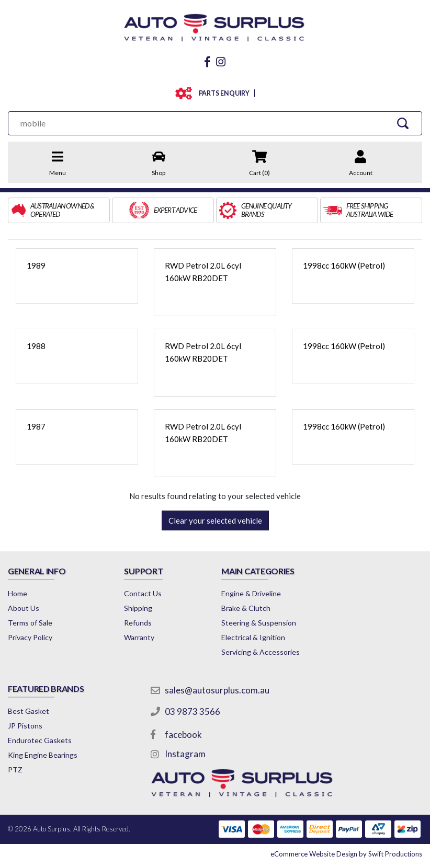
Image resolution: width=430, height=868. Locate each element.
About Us (24, 608)
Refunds (138, 623)
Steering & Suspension (259, 623)
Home (18, 593)
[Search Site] (403, 123)
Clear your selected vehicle (215, 520)
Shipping (138, 608)
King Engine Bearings (43, 755)
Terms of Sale (30, 623)
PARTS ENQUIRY (222, 93)
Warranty (139, 637)
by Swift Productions (346, 854)
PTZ (15, 769)
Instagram (185, 754)
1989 (36, 265)
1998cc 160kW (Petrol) (344, 265)
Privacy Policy (30, 637)
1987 (36, 426)
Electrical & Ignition (253, 637)
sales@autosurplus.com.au (217, 690)
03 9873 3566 (193, 711)
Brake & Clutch (246, 608)
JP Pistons (25, 726)
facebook (183, 734)
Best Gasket (29, 711)
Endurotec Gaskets (40, 740)
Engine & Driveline (251, 593)
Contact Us (143, 593)
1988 (36, 346)
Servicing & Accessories (261, 652)
